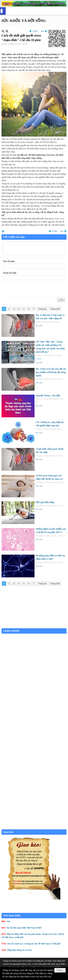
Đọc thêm (39, 326)
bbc (9, 921)
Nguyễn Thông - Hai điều (48, 396)
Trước (35, 31)
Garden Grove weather (34, 627)
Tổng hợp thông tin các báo (19, 950)
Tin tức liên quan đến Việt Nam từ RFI (24, 928)
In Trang (3, 231)
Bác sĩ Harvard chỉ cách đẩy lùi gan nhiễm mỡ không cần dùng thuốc (51, 372)
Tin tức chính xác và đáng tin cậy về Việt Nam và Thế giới (34, 944)
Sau (42, 31)
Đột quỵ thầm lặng (45, 502)
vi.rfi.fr (39, 359)
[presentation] (26, 289)
